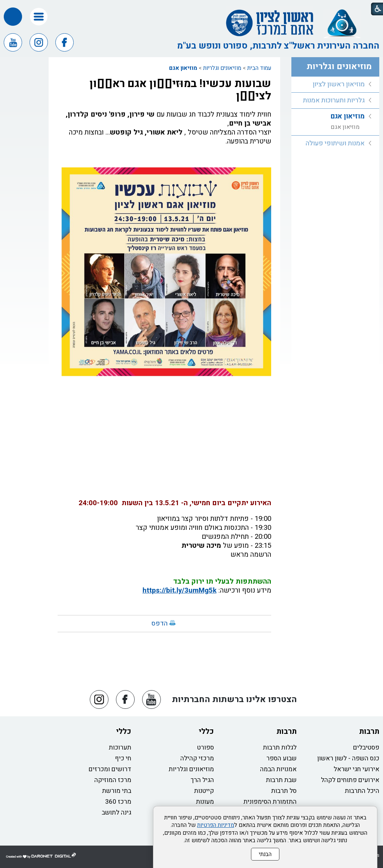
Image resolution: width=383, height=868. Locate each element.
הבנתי (265, 854)
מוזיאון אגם (183, 68)
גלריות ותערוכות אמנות (334, 100)
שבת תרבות (281, 780)
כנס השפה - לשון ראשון (348, 758)
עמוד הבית (259, 68)
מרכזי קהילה (197, 758)
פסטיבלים (366, 747)
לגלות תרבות (280, 747)
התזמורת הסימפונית (270, 802)
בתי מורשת (117, 791)
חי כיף (123, 758)
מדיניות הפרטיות (216, 825)
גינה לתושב (117, 813)
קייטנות (204, 791)
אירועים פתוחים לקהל (350, 780)
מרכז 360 (118, 802)
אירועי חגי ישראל (356, 769)
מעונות (205, 802)
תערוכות (120, 747)
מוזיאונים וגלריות (222, 68)
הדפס (160, 623)
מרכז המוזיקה (113, 780)
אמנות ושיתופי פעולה (335, 143)
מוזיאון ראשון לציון (339, 84)
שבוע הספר (281, 758)
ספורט (206, 747)
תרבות (369, 731)
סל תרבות (284, 791)
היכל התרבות (362, 791)
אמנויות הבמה (278, 769)
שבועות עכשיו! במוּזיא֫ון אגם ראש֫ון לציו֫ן (180, 90)
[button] (39, 17)
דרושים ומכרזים (110, 769)
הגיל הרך (202, 780)
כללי (206, 731)
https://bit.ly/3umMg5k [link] (180, 590)
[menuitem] (335, 85)
